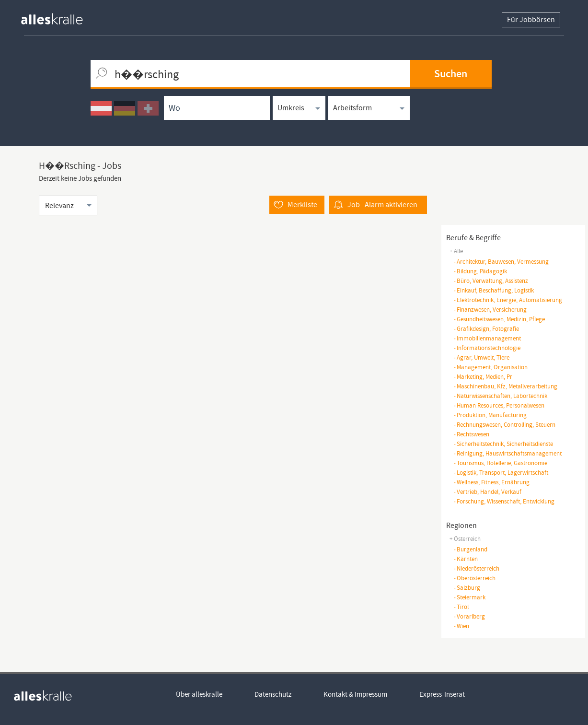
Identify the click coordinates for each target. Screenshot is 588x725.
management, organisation (490, 367)
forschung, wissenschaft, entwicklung (504, 501)
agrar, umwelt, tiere (481, 357)
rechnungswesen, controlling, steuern (504, 425)
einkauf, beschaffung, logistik (494, 290)
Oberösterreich (474, 578)
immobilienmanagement (487, 338)
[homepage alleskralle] (59, 17)
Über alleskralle (199, 694)
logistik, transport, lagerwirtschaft (501, 473)
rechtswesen (471, 434)
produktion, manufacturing (490, 415)
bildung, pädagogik (480, 271)
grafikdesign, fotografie (486, 329)
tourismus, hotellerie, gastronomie (500, 463)
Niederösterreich (476, 568)
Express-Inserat (442, 694)
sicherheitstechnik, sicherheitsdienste (503, 444)
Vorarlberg (469, 616)
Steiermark (469, 597)
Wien (461, 626)
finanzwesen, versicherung (490, 310)
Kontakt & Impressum (355, 694)
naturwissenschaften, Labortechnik (500, 396)
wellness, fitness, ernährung (491, 482)
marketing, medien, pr (483, 377)
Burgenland (470, 549)
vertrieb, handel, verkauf (487, 492)
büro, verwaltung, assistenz (491, 281)
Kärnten (466, 559)
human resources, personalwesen (499, 405)
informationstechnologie (487, 348)
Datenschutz (273, 694)
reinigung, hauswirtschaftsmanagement (507, 453)
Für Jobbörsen (531, 20)
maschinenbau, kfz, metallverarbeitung (505, 386)
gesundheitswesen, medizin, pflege (499, 319)
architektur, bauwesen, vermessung (501, 262)
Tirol (461, 607)
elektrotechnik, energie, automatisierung (508, 300)
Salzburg (467, 588)
